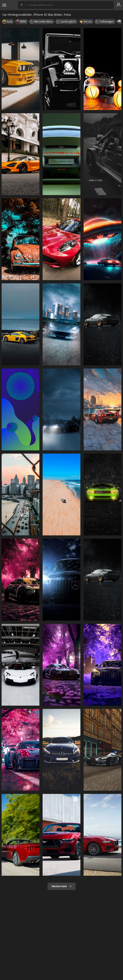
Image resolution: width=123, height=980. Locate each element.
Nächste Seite (62, 886)
